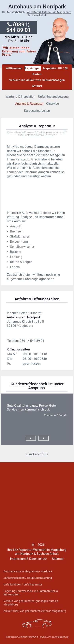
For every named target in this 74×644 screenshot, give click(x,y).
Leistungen (33, 68)
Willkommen (14, 68)
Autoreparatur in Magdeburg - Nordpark (28, 571)
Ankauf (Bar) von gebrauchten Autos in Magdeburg (35, 611)
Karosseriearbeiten (37, 111)
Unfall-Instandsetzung (53, 97)
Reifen (37, 74)
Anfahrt (37, 86)
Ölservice (52, 104)
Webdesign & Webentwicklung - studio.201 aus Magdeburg (37, 637)
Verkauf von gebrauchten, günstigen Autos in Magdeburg (31, 603)
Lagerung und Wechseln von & (31, 593)
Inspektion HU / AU (56, 68)
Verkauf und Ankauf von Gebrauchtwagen (37, 80)
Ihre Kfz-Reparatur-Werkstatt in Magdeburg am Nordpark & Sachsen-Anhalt (37, 552)
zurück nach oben (37, 454)
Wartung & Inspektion (20, 97)
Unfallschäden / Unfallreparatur (23, 585)
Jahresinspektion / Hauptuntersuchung (28, 578)
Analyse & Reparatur (29, 104)
